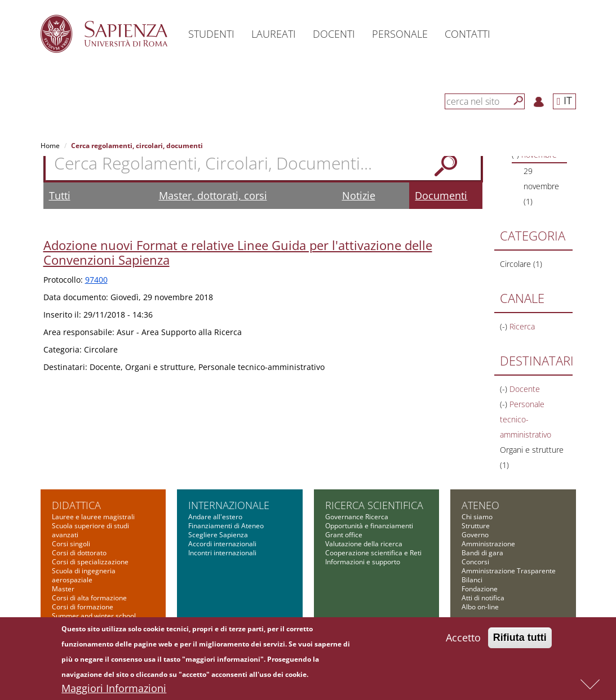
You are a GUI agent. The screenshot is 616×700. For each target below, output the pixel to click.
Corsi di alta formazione (89, 598)
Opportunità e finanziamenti (369, 526)
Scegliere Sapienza (218, 535)
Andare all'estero (215, 517)
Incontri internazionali (222, 553)
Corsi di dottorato (79, 553)
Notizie (359, 195)
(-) (505, 326)
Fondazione (480, 589)
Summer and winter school (94, 616)
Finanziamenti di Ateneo (226, 526)
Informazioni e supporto (363, 562)
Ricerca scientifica (374, 505)
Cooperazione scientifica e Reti (373, 553)
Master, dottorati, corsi (213, 195)
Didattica (76, 505)
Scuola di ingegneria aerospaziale (84, 575)
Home (50, 146)
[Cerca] (518, 101)
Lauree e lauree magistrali (93, 517)
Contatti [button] (467, 34)
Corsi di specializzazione (90, 562)
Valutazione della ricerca (364, 544)
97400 (96, 280)
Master (63, 589)
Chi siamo (477, 517)
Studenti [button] (211, 34)
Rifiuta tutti (520, 642)
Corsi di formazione (83, 607)
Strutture (476, 526)
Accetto (463, 642)
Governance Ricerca (357, 517)
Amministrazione (488, 544)
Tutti (60, 195)
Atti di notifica (483, 598)
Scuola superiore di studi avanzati (90, 530)
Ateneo (480, 505)
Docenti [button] (334, 34)
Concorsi (475, 562)
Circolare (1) (521, 264)
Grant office (344, 535)
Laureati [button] (274, 34)
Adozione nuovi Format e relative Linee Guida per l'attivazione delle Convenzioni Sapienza (238, 252)
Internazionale (229, 505)
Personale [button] (400, 34)
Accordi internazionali (222, 544)
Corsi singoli (71, 544)
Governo (475, 535)
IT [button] (564, 100)
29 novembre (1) (541, 186)
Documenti (441, 195)
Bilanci (472, 580)
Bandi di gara (482, 553)
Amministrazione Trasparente (509, 571)
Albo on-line (480, 607)
